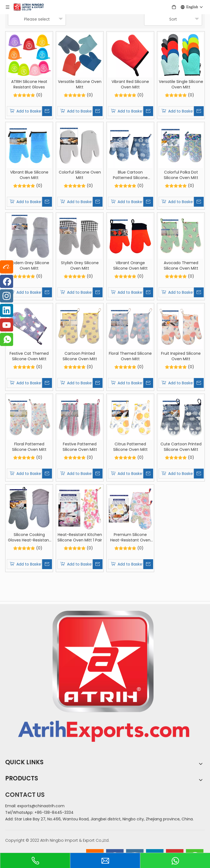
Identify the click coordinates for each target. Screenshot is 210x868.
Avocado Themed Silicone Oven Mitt (181, 266)
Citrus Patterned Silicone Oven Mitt (130, 447)
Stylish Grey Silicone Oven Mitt (80, 266)
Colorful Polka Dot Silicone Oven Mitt (181, 175)
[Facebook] (7, 281)
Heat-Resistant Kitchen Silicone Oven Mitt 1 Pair (80, 537)
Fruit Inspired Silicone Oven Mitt (181, 356)
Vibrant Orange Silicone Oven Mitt (130, 266)
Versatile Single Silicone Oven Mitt (181, 84)
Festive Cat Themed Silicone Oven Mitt (29, 356)
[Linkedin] (7, 310)
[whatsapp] (7, 339)
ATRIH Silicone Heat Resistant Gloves (29, 84)
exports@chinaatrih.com (41, 806)
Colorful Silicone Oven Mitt (80, 175)
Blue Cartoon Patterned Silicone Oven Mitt (130, 175)
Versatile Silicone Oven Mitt (80, 84)
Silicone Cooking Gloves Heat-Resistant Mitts (29, 537)
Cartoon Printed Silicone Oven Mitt (80, 356)
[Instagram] (7, 296)
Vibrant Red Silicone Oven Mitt (130, 84)
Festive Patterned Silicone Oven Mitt (80, 447)
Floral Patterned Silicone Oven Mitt (29, 447)
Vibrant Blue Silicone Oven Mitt (29, 175)
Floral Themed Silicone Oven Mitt (130, 356)
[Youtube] (7, 325)
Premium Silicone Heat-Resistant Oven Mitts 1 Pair (130, 537)
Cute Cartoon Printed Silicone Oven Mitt (181, 447)
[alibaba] (7, 267)
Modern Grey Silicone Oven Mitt (29, 266)
